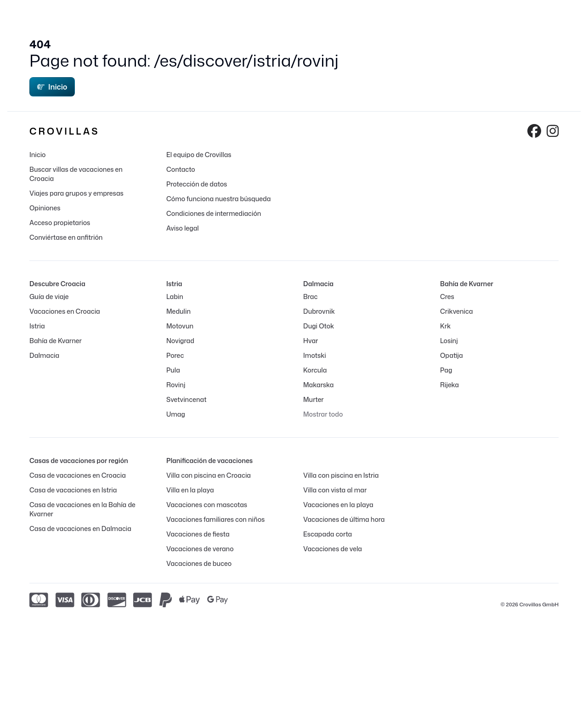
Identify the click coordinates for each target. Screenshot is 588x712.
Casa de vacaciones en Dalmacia (80, 528)
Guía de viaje (49, 297)
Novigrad (180, 341)
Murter (314, 399)
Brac (310, 297)
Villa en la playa (190, 490)
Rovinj (176, 385)
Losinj (449, 341)
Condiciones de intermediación (214, 213)
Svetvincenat (186, 399)
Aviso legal (183, 228)
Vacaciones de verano (200, 549)
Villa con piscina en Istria (341, 475)
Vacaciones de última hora (344, 519)
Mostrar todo (323, 414)
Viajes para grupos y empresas (76, 193)
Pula (173, 370)
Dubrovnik (319, 311)
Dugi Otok (319, 326)
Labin (175, 297)
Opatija (452, 355)
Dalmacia (44, 355)
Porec (175, 355)
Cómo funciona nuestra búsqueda (218, 199)
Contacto (181, 169)
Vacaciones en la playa (338, 505)
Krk (445, 326)
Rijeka (449, 385)
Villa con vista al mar (335, 490)
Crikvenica (456, 311)
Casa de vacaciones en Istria (73, 490)
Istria (37, 326)
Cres (447, 297)
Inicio (52, 87)
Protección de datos (197, 184)
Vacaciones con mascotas (207, 505)
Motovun (180, 326)
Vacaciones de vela (333, 549)
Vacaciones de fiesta (198, 534)
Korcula (315, 370)
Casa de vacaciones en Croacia (78, 475)
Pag (446, 370)
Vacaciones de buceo (199, 563)
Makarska (319, 385)
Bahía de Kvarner (56, 341)
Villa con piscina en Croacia (209, 475)
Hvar (311, 341)
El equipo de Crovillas (199, 155)
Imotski (315, 355)
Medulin (178, 311)
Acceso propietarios (60, 223)
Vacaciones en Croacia (65, 311)
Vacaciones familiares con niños (215, 519)
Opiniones (45, 208)
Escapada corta (328, 534)
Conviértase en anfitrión (66, 237)
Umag (176, 414)
